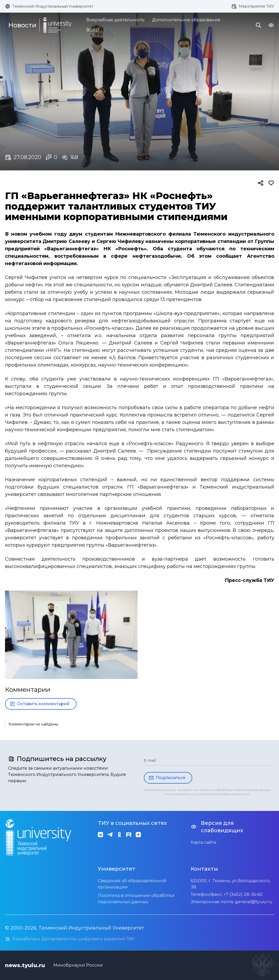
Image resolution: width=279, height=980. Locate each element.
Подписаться (167, 778)
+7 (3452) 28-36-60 (243, 894)
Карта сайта (203, 842)
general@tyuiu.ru (254, 902)
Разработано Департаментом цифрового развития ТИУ (70, 939)
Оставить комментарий (40, 704)
